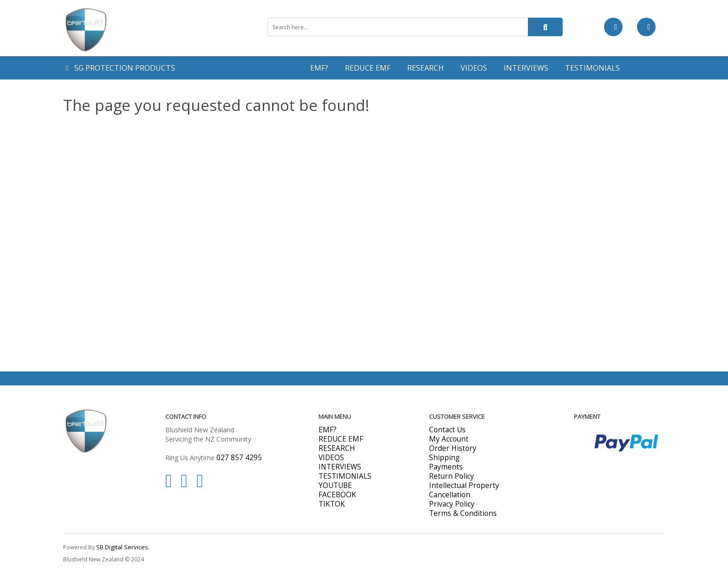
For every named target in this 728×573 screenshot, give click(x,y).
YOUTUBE (335, 485)
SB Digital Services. (123, 547)
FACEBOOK (337, 495)
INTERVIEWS (526, 68)
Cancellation (450, 495)
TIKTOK (332, 504)
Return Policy (452, 476)
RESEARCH (426, 68)
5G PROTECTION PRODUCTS (120, 68)
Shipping (444, 458)
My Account (449, 439)
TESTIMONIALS (592, 68)
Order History (453, 448)
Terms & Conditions (463, 513)
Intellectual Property (464, 485)
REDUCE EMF (368, 68)
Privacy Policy (452, 504)
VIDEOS (474, 68)
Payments (446, 467)
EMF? (319, 68)
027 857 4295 (239, 458)
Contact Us (447, 430)
